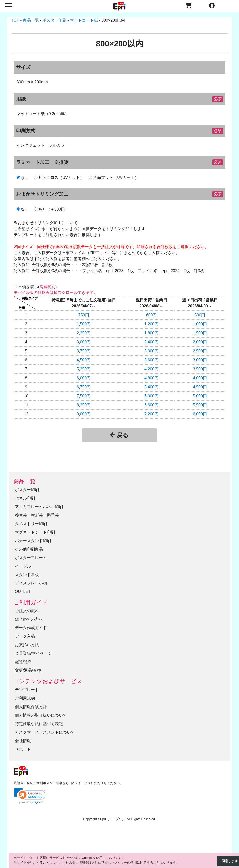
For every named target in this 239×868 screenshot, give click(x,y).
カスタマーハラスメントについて (45, 732)
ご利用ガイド (31, 603)
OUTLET (23, 592)
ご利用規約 (25, 698)
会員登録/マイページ (33, 653)
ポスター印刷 (27, 490)
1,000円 (200, 324)
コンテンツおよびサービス (48, 681)
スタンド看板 (27, 575)
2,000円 (200, 342)
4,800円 (151, 378)
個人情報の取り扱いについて (41, 715)
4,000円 (200, 378)
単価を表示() (38, 287)
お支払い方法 (27, 645)
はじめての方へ (29, 619)
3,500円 (200, 369)
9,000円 (84, 414)
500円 (200, 315)
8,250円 (84, 405)
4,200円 (151, 369)
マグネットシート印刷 (35, 532)
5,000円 (200, 396)
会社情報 (23, 741)
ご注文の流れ (27, 611)
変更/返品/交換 (28, 670)
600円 (152, 315)
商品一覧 (25, 481)
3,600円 (151, 360)
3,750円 (84, 351)
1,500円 (84, 324)
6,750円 (84, 387)
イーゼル (23, 566)
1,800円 (151, 333)
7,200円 (151, 414)
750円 (84, 315)
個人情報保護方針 (31, 707)
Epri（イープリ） (113, 819)
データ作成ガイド (31, 628)
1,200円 (151, 324)
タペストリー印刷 (31, 524)
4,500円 (84, 360)
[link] (30, 796)
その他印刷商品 (29, 549)
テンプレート (27, 690)
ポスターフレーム (31, 558)
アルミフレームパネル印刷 (39, 507)
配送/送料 (23, 662)
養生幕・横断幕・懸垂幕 (37, 515)
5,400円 (151, 387)
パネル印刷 (25, 498)
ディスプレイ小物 (31, 583)
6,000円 (84, 378)
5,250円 (84, 369)
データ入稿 (25, 636)
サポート (23, 749)
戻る (119, 435)
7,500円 (84, 396)
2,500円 (200, 351)
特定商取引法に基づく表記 (39, 724)
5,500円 (200, 405)
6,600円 (151, 405)
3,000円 (84, 342)
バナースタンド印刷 (33, 541)
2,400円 (151, 342)
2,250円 (84, 333)
